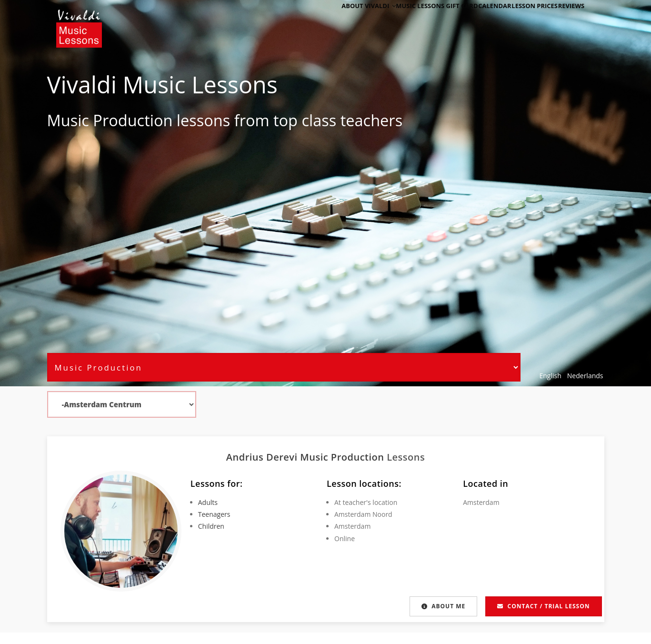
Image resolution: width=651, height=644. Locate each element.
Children (211, 526)
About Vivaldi (338, 20)
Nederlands (585, 376)
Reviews (567, 20)
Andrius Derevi (263, 457)
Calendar (476, 20)
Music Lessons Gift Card (412, 20)
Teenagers (214, 514)
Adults (208, 502)
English (551, 376)
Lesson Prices (522, 20)
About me (442, 606)
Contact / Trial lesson (543, 606)
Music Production (110, 120)
